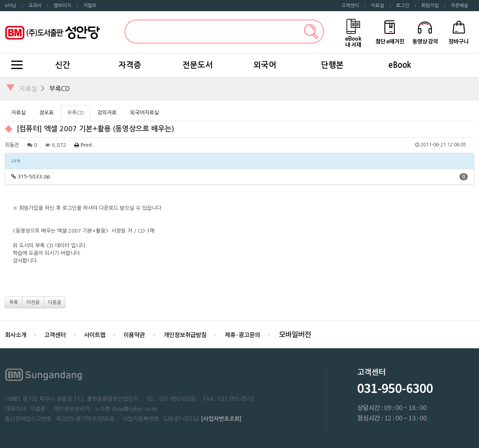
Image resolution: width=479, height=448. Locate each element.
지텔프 (90, 6)
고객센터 (350, 6)
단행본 (332, 65)
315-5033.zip (34, 177)
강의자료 (107, 113)
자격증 (130, 65)
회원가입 (430, 6)
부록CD (59, 89)
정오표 (46, 113)
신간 (63, 65)
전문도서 (198, 65)
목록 (14, 302)
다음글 (54, 302)
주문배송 (459, 6)
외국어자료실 (144, 113)
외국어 (265, 65)
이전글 (33, 302)
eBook (400, 65)
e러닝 (11, 6)
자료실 (377, 6)
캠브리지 (62, 6)
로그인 (403, 6)
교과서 (35, 6)
